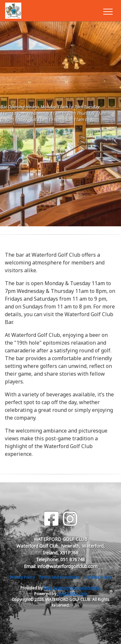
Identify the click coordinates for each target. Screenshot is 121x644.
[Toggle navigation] (108, 11)
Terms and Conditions (59, 577)
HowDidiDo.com (72, 594)
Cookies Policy (98, 577)
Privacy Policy (22, 577)
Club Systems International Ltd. (72, 588)
